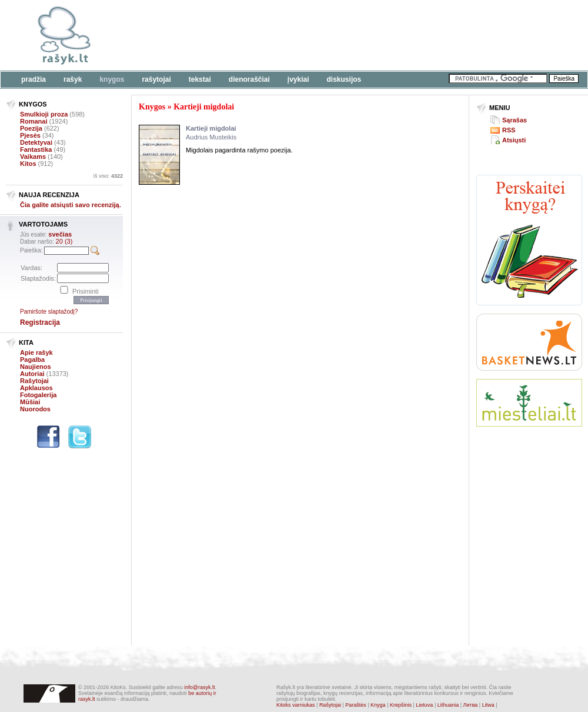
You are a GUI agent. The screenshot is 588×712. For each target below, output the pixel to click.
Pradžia (34, 79)
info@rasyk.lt (199, 687)
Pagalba (32, 360)
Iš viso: (108, 176)
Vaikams (33, 157)
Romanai (34, 121)
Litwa (488, 705)
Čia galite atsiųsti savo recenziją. (71, 205)
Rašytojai (156, 79)
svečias (60, 234)
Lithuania (448, 705)
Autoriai (32, 374)
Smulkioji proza (44, 114)
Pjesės (30, 135)
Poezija (31, 128)
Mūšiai (30, 402)
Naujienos (36, 367)
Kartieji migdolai (204, 107)
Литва (471, 705)
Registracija (40, 322)
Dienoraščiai (249, 79)
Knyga (378, 705)
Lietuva (424, 705)
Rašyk (73, 79)
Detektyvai (36, 142)
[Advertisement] (529, 479)
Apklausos (36, 388)
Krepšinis (401, 705)
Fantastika (36, 149)
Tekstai (200, 79)
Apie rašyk (36, 352)
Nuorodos (35, 409)
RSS (509, 130)
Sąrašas (514, 120)
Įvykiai (298, 79)
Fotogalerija (38, 395)
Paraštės (356, 705)
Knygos (112, 79)
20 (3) (64, 241)
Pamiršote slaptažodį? (49, 312)
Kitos (28, 164)
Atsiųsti (514, 140)
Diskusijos (344, 79)
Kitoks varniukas (296, 705)
